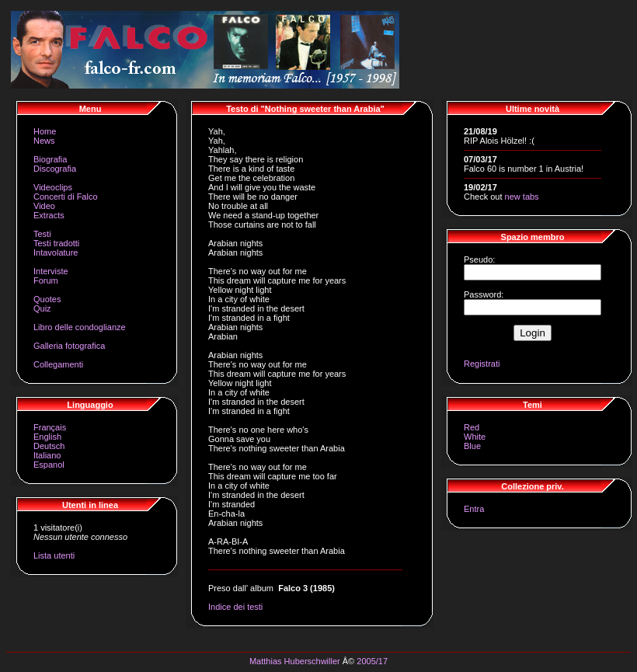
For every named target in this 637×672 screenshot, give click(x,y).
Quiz (42, 308)
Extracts (49, 215)
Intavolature (56, 252)
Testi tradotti (56, 243)
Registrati (482, 364)
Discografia (55, 169)
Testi (42, 234)
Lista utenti (54, 555)
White (475, 437)
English (47, 437)
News (44, 141)
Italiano (47, 455)
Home (45, 131)
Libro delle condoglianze (80, 327)
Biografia (50, 159)
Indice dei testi (235, 607)
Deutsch (49, 446)
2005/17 (372, 661)
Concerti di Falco (66, 197)
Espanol (49, 465)
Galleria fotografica (69, 346)
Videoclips (53, 187)
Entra (474, 509)
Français (50, 427)
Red (472, 427)
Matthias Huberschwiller (295, 661)
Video (44, 206)
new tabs (522, 197)
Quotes (47, 299)
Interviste (51, 271)
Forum (46, 280)
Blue (472, 446)
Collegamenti (58, 364)
